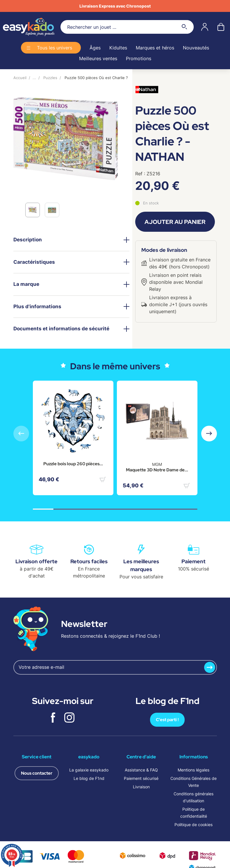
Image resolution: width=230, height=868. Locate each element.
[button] (209, 434)
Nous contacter (37, 773)
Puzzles (50, 78)
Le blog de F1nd (89, 778)
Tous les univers (55, 48)
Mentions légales (194, 770)
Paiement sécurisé (141, 778)
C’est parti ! (167, 720)
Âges (95, 48)
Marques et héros (155, 48)
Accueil (20, 78)
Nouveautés (196, 48)
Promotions (139, 58)
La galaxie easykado (89, 770)
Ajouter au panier (175, 222)
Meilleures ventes (98, 58)
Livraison (141, 787)
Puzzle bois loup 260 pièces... (73, 464)
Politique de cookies (194, 825)
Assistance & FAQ (141, 770)
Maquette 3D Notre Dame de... (157, 470)
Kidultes (118, 48)
